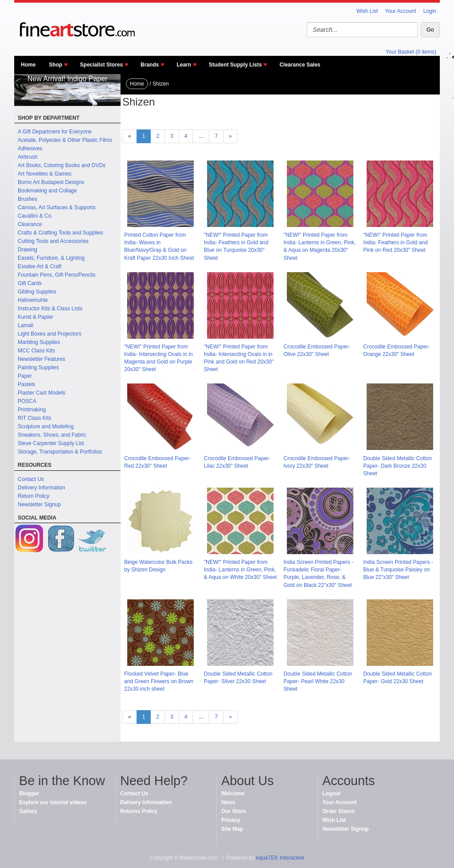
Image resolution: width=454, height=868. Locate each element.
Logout (331, 794)
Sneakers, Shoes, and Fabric (52, 435)
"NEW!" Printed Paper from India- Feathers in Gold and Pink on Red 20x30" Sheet (395, 242)
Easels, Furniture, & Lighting (51, 258)
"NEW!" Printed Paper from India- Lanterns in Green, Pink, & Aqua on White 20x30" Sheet (240, 570)
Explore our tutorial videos (53, 802)
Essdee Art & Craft (40, 266)
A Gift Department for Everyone (55, 132)
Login (430, 11)
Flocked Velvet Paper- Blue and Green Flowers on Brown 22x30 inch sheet (159, 681)
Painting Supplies (38, 368)
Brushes (27, 199)
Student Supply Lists (235, 65)
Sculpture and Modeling (46, 426)
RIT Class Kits (35, 418)
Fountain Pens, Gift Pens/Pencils (57, 275)
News (228, 802)
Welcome (233, 794)
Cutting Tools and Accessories (53, 241)
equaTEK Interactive (280, 858)
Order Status (339, 811)
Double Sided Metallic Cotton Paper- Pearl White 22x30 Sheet (318, 681)
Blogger (29, 794)
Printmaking (32, 410)
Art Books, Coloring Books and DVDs (62, 165)
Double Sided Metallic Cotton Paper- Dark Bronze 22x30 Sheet (397, 466)
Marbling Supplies (39, 342)
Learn (184, 65)
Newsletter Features (41, 359)
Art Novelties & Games (45, 174)
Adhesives (30, 149)
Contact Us (31, 479)
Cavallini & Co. (35, 216)
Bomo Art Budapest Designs (51, 182)
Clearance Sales (300, 65)
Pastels (26, 384)
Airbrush (28, 157)
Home (28, 65)
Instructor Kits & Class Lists (50, 309)
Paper (25, 376)
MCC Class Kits (36, 351)
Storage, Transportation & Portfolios (60, 452)
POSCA (27, 401)
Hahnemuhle (33, 300)
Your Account (400, 11)
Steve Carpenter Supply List (51, 443)
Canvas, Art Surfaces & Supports (57, 207)
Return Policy (33, 496)
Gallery (28, 811)
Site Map (232, 829)
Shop (55, 65)
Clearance (30, 224)
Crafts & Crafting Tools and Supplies (61, 233)
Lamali (25, 325)
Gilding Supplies (37, 292)
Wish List (367, 11)
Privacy (231, 820)
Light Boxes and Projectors (49, 334)
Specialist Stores (101, 65)
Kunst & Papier (35, 317)
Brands (150, 65)
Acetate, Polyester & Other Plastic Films (65, 140)
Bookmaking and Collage (47, 191)
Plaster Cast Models (41, 393)
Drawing (27, 250)
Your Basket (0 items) (411, 52)
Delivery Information (41, 488)
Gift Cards (30, 283)
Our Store (233, 811)
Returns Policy (139, 811)
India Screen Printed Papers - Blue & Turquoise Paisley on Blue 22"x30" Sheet (398, 570)
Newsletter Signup (39, 504)
